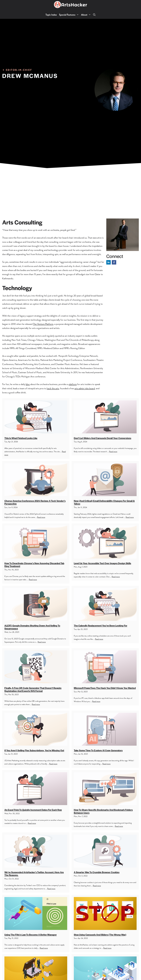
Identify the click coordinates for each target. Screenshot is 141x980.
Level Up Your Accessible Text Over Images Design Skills (102, 563)
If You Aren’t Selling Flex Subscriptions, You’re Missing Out (34, 750)
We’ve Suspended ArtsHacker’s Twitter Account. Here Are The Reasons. (34, 874)
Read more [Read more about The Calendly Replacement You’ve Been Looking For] (99, 639)
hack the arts (53, 388)
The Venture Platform (43, 324)
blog (28, 384)
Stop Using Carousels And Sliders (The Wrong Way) (100, 935)
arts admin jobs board (85, 388)
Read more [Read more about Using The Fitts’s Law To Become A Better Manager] (44, 948)
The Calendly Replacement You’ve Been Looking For (101, 626)
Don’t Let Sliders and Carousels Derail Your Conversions (103, 438)
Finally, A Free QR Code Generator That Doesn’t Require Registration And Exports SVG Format (33, 689)
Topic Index (51, 15)
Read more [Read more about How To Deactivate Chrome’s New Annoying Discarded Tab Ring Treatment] (33, 580)
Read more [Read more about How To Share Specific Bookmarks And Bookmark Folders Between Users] (119, 826)
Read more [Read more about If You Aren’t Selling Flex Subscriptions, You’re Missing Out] (53, 764)
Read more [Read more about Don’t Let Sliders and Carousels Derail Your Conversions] (113, 452)
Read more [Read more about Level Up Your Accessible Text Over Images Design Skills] (116, 577)
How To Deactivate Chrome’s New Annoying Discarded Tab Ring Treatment (34, 565)
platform (73, 384)
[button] (94, 15)
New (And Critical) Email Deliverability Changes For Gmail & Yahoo (104, 502)
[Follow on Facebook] (114, 262)
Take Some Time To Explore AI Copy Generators (98, 750)
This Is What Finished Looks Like (21, 438)
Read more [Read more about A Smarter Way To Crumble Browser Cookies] (97, 886)
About (87, 15)
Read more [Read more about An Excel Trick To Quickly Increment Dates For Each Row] (32, 823)
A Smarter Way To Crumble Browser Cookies (97, 872)
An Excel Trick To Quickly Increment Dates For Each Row (33, 810)
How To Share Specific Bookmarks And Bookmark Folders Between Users (103, 811)
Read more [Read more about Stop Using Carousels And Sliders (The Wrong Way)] (107, 948)
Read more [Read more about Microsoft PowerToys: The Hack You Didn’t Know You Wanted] (96, 701)
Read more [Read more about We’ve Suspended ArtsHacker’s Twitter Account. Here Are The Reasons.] (51, 889)
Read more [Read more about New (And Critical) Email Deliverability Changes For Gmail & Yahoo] (130, 517)
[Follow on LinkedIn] (109, 262)
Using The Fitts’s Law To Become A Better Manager (31, 935)
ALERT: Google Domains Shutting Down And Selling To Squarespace (32, 627)
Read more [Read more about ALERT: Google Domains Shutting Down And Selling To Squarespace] (42, 642)
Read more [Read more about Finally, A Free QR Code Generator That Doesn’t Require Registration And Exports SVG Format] (36, 704)
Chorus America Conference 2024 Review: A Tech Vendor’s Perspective (35, 502)
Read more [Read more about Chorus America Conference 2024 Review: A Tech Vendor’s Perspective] (41, 517)
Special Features (70, 15)
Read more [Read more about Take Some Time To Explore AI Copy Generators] (106, 764)
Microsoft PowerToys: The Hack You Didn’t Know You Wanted (105, 688)
